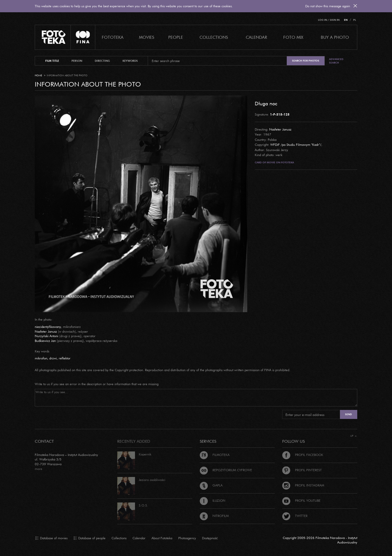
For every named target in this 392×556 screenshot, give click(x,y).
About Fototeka (162, 538)
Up (353, 436)
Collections (119, 538)
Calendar (139, 538)
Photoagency (187, 538)
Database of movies (51, 538)
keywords (130, 61)
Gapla (211, 485)
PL (355, 20)
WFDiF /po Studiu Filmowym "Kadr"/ (296, 145)
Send (348, 414)
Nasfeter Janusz (280, 129)
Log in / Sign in (329, 20)
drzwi (53, 358)
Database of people (89, 538)
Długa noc (266, 103)
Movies (147, 37)
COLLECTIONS (214, 37)
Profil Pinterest (302, 470)
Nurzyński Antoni (46, 336)
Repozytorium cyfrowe (226, 470)
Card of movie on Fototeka (274, 162)
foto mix (293, 37)
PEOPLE (176, 37)
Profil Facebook (303, 455)
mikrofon (41, 358)
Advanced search (336, 61)
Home (38, 75)
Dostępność (210, 538)
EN (346, 20)
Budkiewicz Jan (45, 341)
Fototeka (113, 37)
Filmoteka (215, 455)
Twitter (295, 516)
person (77, 61)
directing (102, 61)
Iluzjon (212, 500)
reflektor (65, 358)
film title (52, 61)
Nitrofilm (214, 516)
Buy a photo (335, 37)
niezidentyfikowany (48, 327)
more (38, 469)
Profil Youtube (301, 500)
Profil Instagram (303, 485)
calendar (256, 37)
